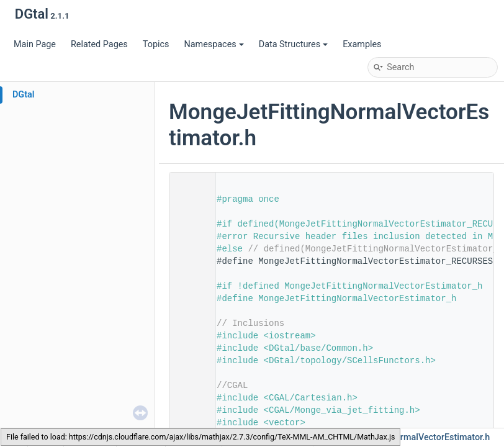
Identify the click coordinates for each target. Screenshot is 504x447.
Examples (362, 44)
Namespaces (214, 44)
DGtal (24, 95)
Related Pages (99, 44)
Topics (156, 44)
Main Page (35, 44)
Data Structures (293, 44)
